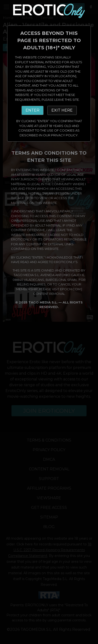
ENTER (33, 110)
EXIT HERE (62, 110)
